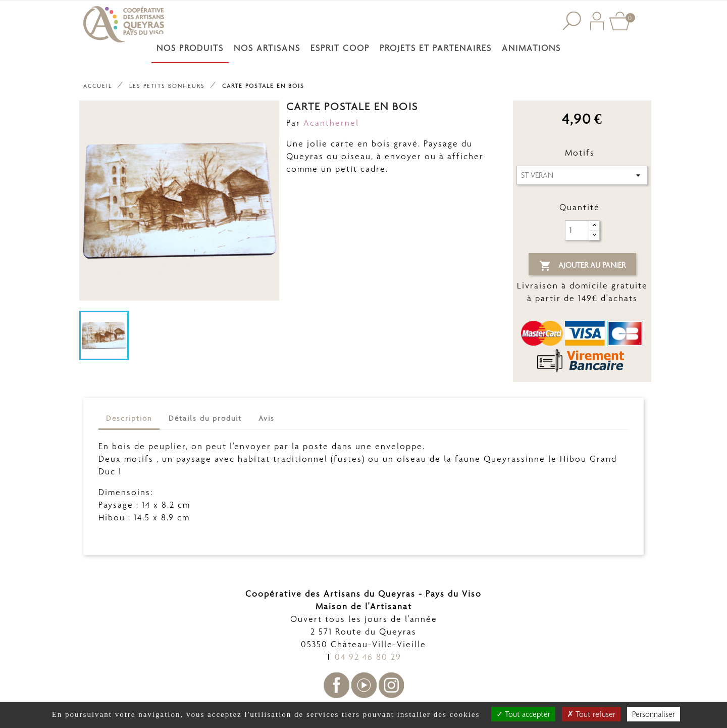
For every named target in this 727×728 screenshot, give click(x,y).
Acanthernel (331, 123)
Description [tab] (129, 418)
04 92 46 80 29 (368, 657)
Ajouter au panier (582, 266)
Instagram (391, 685)
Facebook (336, 685)
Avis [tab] (267, 418)
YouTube (364, 685)
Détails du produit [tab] (205, 418)
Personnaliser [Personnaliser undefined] (654, 714)
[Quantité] (577, 230)
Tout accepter (523, 714)
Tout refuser (591, 714)
